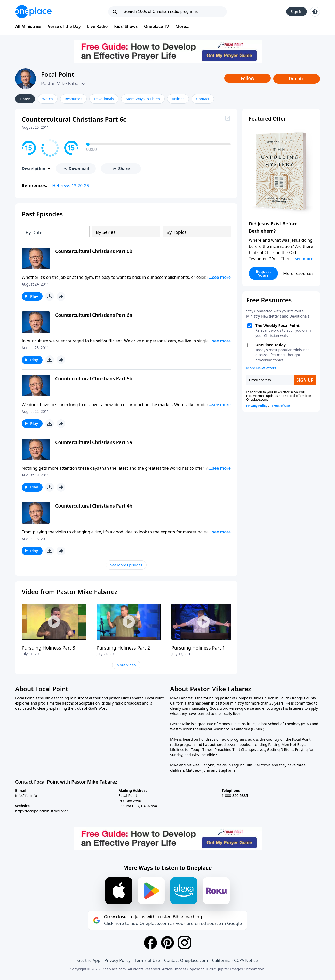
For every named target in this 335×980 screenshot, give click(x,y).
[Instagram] (185, 943)
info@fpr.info (26, 796)
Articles (178, 99)
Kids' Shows (126, 26)
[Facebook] (150, 943)
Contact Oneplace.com (186, 960)
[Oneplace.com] (33, 12)
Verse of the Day (64, 26)
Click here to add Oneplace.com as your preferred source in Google (173, 923)
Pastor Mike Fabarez (63, 83)
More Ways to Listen (143, 99)
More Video (126, 665)
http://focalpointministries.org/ (42, 811)
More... (182, 26)
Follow (248, 78)
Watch (48, 99)
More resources (298, 273)
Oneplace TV (157, 26)
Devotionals (104, 99)
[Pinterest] (168, 943)
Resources (73, 99)
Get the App (89, 960)
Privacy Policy (118, 960)
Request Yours (264, 273)
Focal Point (58, 74)
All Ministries (28, 26)
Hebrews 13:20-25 (71, 185)
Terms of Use (147, 960)
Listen (25, 99)
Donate (297, 79)
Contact (203, 99)
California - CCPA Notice (235, 960)
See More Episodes (126, 565)
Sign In (297, 11)
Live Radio (98, 26)
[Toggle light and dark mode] (315, 12)
